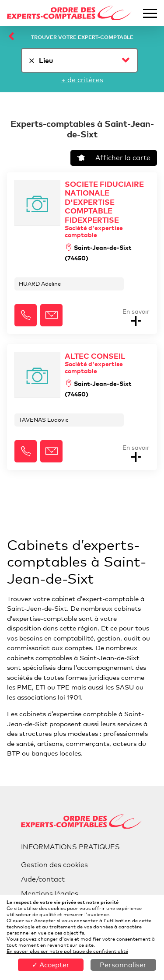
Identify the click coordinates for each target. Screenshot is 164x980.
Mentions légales (50, 894)
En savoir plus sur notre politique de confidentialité (67, 951)
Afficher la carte (114, 158)
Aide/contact (43, 879)
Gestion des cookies (54, 865)
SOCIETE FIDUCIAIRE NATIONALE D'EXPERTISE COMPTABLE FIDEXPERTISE (107, 209)
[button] (26, 315)
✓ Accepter (51, 965)
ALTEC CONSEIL (107, 363)
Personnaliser (123, 965)
